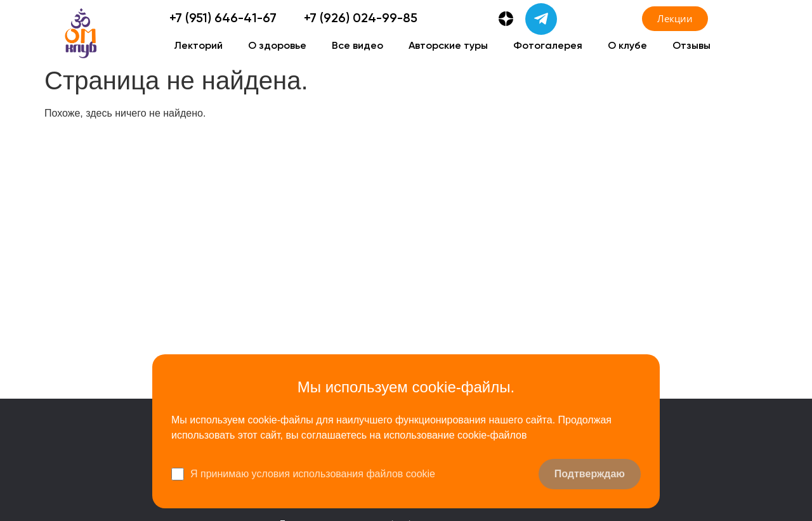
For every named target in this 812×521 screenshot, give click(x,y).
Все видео (357, 46)
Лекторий (198, 46)
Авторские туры (448, 46)
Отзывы (691, 46)
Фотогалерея (548, 46)
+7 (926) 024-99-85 (361, 19)
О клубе (627, 46)
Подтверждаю (590, 474)
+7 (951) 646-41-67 (223, 19)
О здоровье (277, 46)
